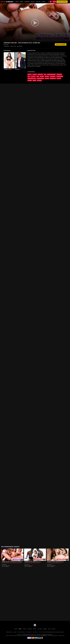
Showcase (39, 80)
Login (54, 2)
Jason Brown (27, 563)
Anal (45, 74)
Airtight (34, 80)
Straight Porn (53, 78)
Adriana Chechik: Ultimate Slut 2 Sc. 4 (55, 562)
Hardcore (35, 74)
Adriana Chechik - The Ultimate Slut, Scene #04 (12, 562)
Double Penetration (51, 74)
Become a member (62, 2)
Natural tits (40, 74)
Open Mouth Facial (32, 78)
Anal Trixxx (4, 565)
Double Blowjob (40, 78)
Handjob (30, 80)
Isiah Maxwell (15, 563)
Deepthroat (59, 74)
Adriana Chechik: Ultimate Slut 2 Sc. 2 (33, 562)
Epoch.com (11, 636)
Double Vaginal (60, 76)
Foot (29, 76)
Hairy (38, 76)
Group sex (33, 76)
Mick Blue (17, 69)
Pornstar (30, 74)
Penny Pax (49, 563)
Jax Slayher (38, 563)
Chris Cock (4, 563)
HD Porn (59, 78)
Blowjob (42, 76)
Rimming (47, 78)
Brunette (47, 76)
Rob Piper (59, 563)
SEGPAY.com (44, 636)
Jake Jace (19, 563)
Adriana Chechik (8, 69)
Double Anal (53, 76)
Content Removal (61, 636)
